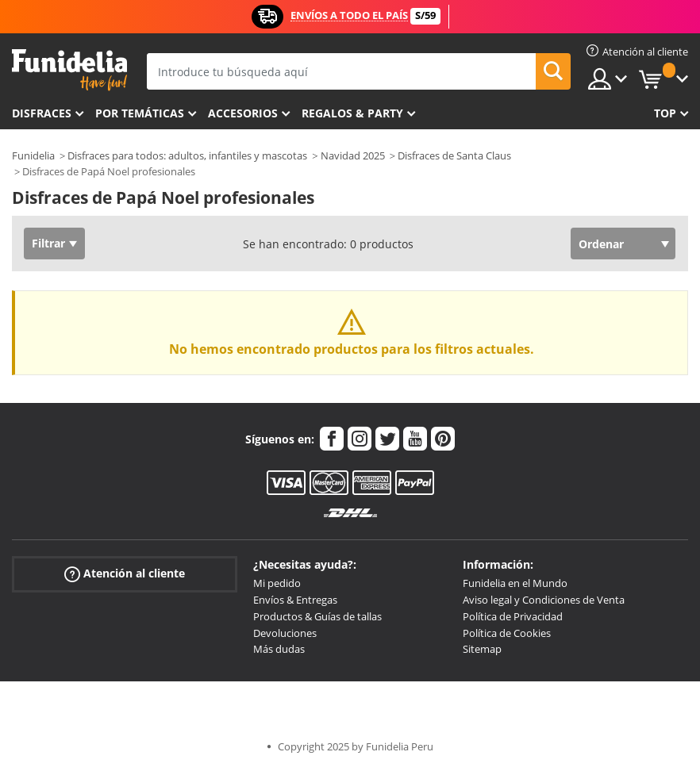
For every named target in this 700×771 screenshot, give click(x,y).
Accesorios (243, 113)
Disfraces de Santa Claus (454, 155)
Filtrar (48, 243)
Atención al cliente (125, 574)
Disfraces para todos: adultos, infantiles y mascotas (187, 155)
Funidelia (33, 155)
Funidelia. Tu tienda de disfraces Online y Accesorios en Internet (69, 70)
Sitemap (482, 649)
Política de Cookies (507, 633)
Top (665, 113)
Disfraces (42, 113)
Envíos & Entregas (295, 600)
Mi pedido (277, 583)
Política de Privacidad (513, 616)
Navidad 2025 (353, 155)
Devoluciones (285, 633)
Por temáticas (140, 113)
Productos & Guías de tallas (317, 616)
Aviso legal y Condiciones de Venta (544, 600)
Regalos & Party (352, 113)
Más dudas (279, 649)
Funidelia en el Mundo (515, 583)
